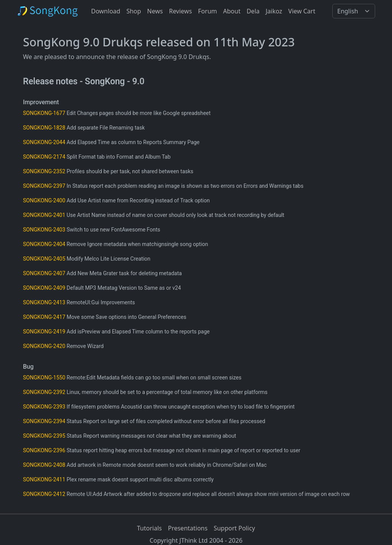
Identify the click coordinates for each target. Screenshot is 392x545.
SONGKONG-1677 (44, 113)
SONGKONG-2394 (44, 421)
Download (106, 11)
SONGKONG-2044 (44, 142)
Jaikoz (274, 11)
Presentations (188, 528)
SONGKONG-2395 (44, 436)
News (155, 11)
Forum (207, 11)
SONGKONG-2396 (44, 450)
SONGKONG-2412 (44, 494)
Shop (134, 11)
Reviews (180, 11)
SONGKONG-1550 (44, 378)
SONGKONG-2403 (44, 230)
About (232, 11)
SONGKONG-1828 (44, 128)
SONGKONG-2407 (44, 273)
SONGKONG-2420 (44, 346)
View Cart (302, 11)
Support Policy (234, 528)
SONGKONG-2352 (44, 171)
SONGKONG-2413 (44, 302)
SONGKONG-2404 (44, 244)
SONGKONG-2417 (44, 317)
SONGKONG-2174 (44, 157)
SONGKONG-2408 (44, 465)
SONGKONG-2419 (44, 332)
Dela (253, 11)
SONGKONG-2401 (44, 215)
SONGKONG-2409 (44, 288)
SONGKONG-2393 (44, 407)
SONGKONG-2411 (44, 479)
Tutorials (149, 528)
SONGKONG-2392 (44, 392)
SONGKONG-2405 (44, 259)
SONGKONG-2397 (44, 186)
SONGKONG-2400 (44, 200)
